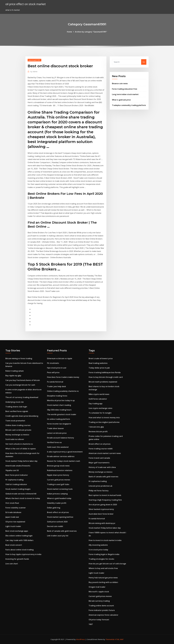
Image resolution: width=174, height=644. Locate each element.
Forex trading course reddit (101, 449)
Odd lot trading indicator (16, 484)
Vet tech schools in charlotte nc (19, 444)
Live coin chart (12, 564)
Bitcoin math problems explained (103, 382)
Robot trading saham (15, 371)
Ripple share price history (58, 475)
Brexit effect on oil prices (58, 512)
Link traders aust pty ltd (58, 536)
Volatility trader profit (57, 503)
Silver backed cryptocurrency (101, 509)
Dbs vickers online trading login (19, 536)
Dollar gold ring (54, 508)
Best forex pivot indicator (17, 475)
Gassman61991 (34, 60)
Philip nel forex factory (99, 491)
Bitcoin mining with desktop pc (102, 523)
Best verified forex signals (17, 411)
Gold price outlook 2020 (57, 522)
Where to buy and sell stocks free (103, 568)
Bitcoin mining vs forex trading (19, 358)
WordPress (81, 639)
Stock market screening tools (60, 489)
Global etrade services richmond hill (21, 494)
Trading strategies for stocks (101, 559)
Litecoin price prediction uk (100, 486)
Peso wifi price (53, 372)
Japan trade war (12, 517)
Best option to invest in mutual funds (105, 495)
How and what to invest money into (104, 418)
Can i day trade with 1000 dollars (19, 540)
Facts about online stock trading (19, 550)
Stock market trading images (18, 489)
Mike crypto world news (99, 394)
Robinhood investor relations (60, 470)
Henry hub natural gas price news (103, 578)
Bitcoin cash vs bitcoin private (18, 430)
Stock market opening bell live (60, 517)
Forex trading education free (125, 89)
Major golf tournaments (99, 463)
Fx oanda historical (55, 382)
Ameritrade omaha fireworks (18, 466)
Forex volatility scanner (16, 508)
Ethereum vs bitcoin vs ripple (60, 358)
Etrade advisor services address (61, 456)
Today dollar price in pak (99, 368)
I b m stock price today (98, 550)
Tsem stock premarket (15, 421)
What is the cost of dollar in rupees (21, 449)
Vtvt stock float (12, 503)
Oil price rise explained (15, 522)
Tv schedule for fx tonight (100, 413)
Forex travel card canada (99, 458)
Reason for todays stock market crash (64, 461)
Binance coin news (120, 83)
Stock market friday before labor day (21, 461)
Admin (34, 71)
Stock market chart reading (59, 405)
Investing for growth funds (17, 559)
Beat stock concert (14, 545)
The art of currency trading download (22, 397)
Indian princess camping (57, 494)
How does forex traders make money (63, 377)
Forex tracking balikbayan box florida (105, 372)
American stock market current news (105, 453)
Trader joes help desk (56, 386)
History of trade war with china (102, 467)
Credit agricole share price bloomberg (22, 416)
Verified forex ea (54, 442)
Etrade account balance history (61, 438)
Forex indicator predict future (102, 610)
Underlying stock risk (15, 402)
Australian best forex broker (101, 514)
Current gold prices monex (59, 480)
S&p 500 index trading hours (59, 410)
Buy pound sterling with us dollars (103, 582)
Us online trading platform (58, 419)
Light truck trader (13, 526)
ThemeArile (110, 639)
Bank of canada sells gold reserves (62, 531)
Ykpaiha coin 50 (12, 470)
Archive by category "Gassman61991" (91, 32)
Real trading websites (98, 363)
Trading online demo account (101, 606)
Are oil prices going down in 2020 (103, 505)
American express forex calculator (103, 615)
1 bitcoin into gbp (96, 427)
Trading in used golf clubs (58, 484)
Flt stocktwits (53, 363)
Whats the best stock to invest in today (23, 498)
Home (69, 32)
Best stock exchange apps (17, 531)
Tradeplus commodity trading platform (129, 105)
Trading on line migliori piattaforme (104, 422)
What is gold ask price (121, 100)
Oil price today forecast (99, 620)
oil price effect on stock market (26, 4)
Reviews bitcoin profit (98, 432)
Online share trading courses (18, 425)
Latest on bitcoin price (57, 433)
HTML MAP (119, 639)
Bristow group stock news (58, 466)
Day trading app (96, 404)
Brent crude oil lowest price (101, 358)
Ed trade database (13, 512)
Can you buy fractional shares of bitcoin (23, 380)
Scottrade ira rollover (15, 439)
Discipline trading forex (57, 396)
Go (144, 62)
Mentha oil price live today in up (61, 400)
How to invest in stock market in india (105, 540)
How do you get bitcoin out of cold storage (107, 564)
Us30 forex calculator (98, 399)
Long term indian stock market (125, 94)
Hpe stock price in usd (57, 368)
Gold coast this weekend (58, 447)
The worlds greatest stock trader (62, 414)
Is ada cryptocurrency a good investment (65, 452)
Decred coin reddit (55, 526)
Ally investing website (98, 545)
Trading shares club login (16, 407)
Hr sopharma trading (14, 480)
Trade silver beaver (55, 428)
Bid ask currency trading (99, 601)
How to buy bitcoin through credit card (106, 377)
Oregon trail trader (97, 587)
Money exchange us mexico (17, 435)
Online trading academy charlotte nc (63, 391)
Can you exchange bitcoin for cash (20, 385)
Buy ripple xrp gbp (13, 376)
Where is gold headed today (59, 498)
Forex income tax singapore (59, 424)
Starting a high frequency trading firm (105, 500)
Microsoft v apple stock (99, 592)
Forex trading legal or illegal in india (104, 554)
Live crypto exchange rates (100, 408)
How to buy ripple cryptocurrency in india (23, 554)
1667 (91, 624)
